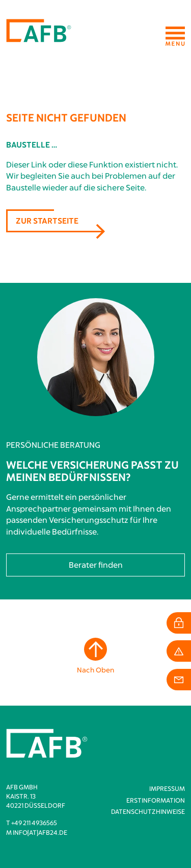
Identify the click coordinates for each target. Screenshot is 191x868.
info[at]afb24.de (40, 832)
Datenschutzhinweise (148, 811)
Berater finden (96, 565)
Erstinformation (156, 800)
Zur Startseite (47, 221)
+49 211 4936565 (34, 823)
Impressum (167, 788)
